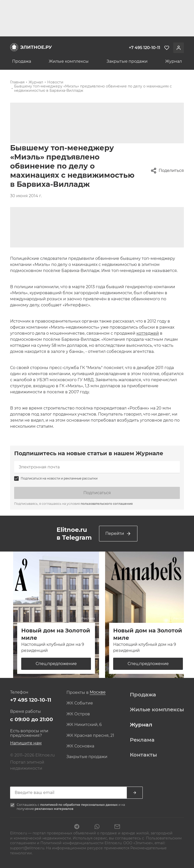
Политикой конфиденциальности (72, 843)
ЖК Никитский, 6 (84, 725)
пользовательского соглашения (107, 504)
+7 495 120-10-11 (31, 700)
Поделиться (167, 171)
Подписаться (97, 493)
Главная (17, 82)
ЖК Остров (78, 714)
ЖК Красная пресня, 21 (90, 736)
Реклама (142, 740)
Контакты (143, 755)
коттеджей (148, 333)
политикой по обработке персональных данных (79, 805)
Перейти (118, 534)
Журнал (174, 61)
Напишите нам (26, 743)
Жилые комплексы (69, 61)
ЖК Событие (80, 703)
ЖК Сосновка (80, 746)
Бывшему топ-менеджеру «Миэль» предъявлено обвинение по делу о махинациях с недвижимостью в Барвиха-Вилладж (93, 88)
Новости (55, 82)
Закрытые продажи (127, 61)
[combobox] (98, 692)
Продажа (22, 61)
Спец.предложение (56, 664)
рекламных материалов (54, 809)
